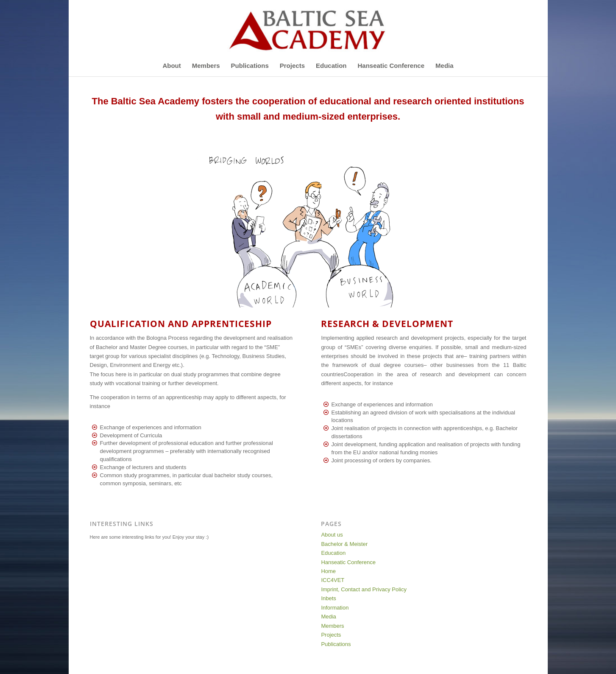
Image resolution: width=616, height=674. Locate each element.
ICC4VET (333, 580)
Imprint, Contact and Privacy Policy (364, 589)
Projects (331, 635)
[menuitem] (171, 66)
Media (328, 617)
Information (335, 608)
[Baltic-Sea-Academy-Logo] (308, 28)
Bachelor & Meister (344, 544)
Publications (336, 644)
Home (328, 571)
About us (332, 535)
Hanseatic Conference (348, 562)
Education (333, 553)
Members (332, 626)
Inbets (328, 598)
